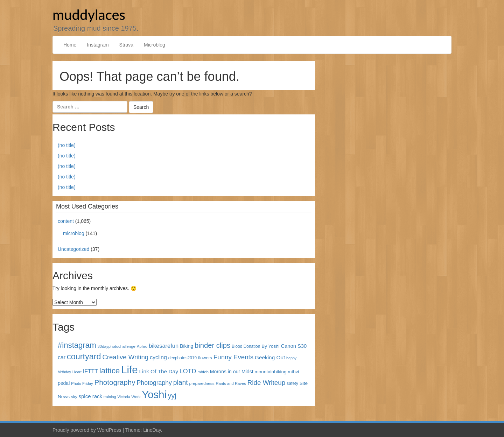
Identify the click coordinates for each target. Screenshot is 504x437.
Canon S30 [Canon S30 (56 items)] (294, 346)
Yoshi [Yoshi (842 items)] (154, 395)
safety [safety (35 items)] (292, 383)
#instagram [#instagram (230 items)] (77, 345)
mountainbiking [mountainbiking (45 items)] (271, 372)
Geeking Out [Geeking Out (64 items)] (270, 357)
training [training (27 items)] (110, 397)
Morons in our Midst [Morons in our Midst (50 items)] (232, 372)
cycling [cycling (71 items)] (158, 357)
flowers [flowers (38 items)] (205, 358)
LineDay (152, 430)
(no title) (67, 145)
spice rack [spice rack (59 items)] (90, 396)
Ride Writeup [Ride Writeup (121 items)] (266, 383)
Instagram (98, 45)
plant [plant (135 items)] (181, 383)
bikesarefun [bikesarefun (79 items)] (164, 346)
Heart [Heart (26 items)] (77, 372)
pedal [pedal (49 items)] (64, 383)
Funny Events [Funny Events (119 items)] (233, 357)
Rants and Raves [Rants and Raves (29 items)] (231, 383)
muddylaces (89, 15)
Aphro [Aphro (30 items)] (142, 346)
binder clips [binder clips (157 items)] (212, 345)
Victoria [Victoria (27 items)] (124, 397)
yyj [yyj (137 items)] (172, 396)
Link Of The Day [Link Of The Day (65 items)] (158, 371)
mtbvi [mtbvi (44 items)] (293, 372)
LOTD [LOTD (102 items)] (188, 371)
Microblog (155, 45)
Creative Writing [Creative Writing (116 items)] (125, 357)
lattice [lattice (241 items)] (110, 371)
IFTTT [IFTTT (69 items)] (90, 371)
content (66, 221)
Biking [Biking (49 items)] (187, 346)
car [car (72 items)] (62, 357)
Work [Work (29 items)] (136, 397)
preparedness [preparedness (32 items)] (202, 383)
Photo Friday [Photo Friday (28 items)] (82, 383)
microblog (74, 233)
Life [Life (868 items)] (129, 370)
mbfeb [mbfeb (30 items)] (203, 372)
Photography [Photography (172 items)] (115, 382)
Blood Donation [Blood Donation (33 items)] (246, 346)
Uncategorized (73, 249)
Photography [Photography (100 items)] (154, 383)
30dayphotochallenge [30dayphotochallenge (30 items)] (117, 346)
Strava (126, 45)
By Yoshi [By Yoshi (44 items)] (270, 346)
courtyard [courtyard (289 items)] (84, 357)
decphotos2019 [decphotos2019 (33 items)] (183, 358)
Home (70, 45)
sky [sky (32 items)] (74, 397)
